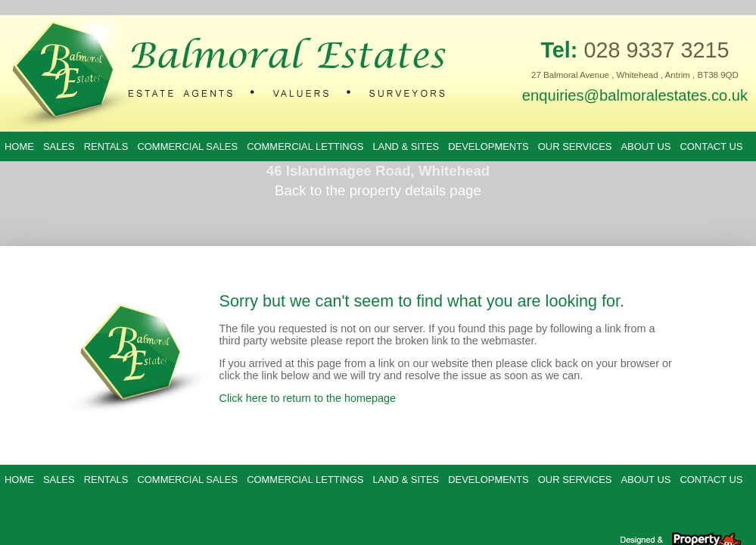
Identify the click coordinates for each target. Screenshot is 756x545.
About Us (646, 146)
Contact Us (711, 146)
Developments (488, 146)
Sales (59, 146)
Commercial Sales (187, 146)
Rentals (106, 146)
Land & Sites (406, 146)
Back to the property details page (378, 190)
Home (19, 146)
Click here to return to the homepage (308, 398)
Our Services (575, 146)
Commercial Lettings (305, 146)
